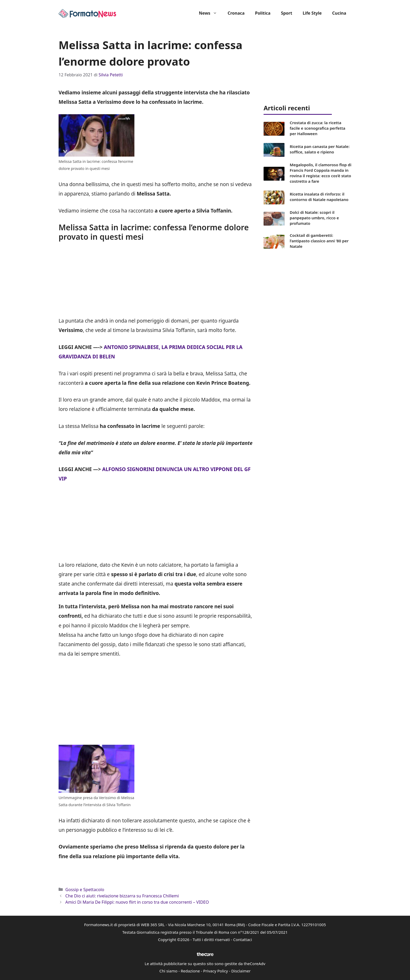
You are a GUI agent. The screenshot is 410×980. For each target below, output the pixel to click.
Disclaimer (241, 971)
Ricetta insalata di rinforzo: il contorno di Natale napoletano (319, 197)
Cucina (339, 13)
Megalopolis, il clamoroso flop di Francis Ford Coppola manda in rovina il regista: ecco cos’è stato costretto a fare (321, 173)
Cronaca (236, 13)
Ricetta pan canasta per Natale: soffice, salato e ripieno (320, 149)
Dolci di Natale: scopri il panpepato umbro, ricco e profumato (314, 218)
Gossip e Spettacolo (85, 890)
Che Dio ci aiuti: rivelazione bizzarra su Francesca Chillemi (122, 896)
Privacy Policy (216, 971)
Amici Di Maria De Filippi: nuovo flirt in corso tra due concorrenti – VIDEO (137, 902)
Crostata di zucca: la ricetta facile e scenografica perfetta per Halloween (318, 128)
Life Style (312, 13)
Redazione (190, 971)
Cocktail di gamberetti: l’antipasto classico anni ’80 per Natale (319, 241)
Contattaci (243, 939)
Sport (286, 13)
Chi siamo (169, 971)
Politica (263, 13)
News (210, 13)
